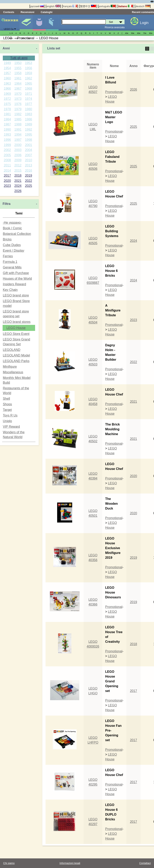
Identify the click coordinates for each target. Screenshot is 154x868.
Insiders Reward (14, 284)
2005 (7, 155)
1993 (7, 135)
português (107, 6)
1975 (7, 104)
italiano (125, 6)
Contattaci (145, 863)
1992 (28, 130)
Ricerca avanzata (115, 27)
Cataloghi (47, 12)
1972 (7, 99)
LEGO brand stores (17, 322)
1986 (28, 119)
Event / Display (14, 251)
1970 (18, 94)
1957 (7, 73)
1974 (28, 99)
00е (17, 38)
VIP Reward (11, 427)
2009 (18, 160)
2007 (28, 155)
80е (151, 33)
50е (133, 33)
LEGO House (16, 328)
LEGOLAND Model (16, 355)
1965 (28, 84)
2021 (18, 181)
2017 (7, 176)
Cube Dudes (12, 245)
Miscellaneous (13, 372)
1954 (7, 68)
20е (29, 38)
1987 (7, 124)
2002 (7, 150)
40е (127, 33)
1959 (28, 73)
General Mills (12, 267)
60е (139, 33)
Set (26, 23)
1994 (18, 135)
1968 (28, 89)
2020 (7, 181)
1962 (28, 78)
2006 (18, 155)
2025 (28, 186)
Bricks (7, 239)
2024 (18, 186)
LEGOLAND (12, 350)
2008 (7, 160)
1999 (7, 145)
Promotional (114, 92)
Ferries (8, 256)
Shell (6, 399)
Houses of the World (17, 279)
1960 (7, 78)
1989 (28, 124)
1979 (18, 109)
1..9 (11, 33)
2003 (18, 150)
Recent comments (143, 12)
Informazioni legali (70, 863)
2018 (18, 176)
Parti (52, 23)
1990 (7, 130)
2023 (7, 186)
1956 (28, 68)
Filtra (7, 204)
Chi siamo (9, 863)
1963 (7, 84)
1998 (28, 140)
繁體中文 (88, 6)
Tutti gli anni (19, 58)
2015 (18, 171)
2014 (7, 171)
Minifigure (39, 23)
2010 (28, 160)
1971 (28, 94)
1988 (18, 124)
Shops (7, 404)
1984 (7, 119)
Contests (9, 12)
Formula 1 (10, 262)
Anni (6, 48)
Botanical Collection (17, 234)
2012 (18, 165)
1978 (7, 109)
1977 (28, 104)
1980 (28, 109)
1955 (18, 68)
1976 (18, 104)
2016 (28, 171)
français (70, 6)
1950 (18, 63)
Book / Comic (12, 228)
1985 (18, 119)
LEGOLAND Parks (16, 361)
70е (145, 33)
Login (144, 23)
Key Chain (10, 290)
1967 (18, 89)
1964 (18, 84)
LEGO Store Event (16, 334)
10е (23, 38)
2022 (28, 181)
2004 (28, 150)
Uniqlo (7, 421)
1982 (18, 114)
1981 (7, 114)
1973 (18, 99)
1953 (28, 63)
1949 (7, 63)
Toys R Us (10, 415)
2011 (7, 165)
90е (11, 38)
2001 (28, 145)
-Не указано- (12, 223)
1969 (7, 94)
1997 (18, 140)
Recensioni (27, 12)
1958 (18, 73)
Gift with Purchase (16, 273)
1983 (28, 114)
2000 (18, 145)
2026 (18, 191)
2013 (28, 165)
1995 (28, 135)
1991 (18, 130)
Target (7, 410)
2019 (28, 176)
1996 (7, 140)
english (53, 6)
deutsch (143, 6)
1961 (18, 78)
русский (37, 6)
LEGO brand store (16, 295)
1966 (7, 89)
